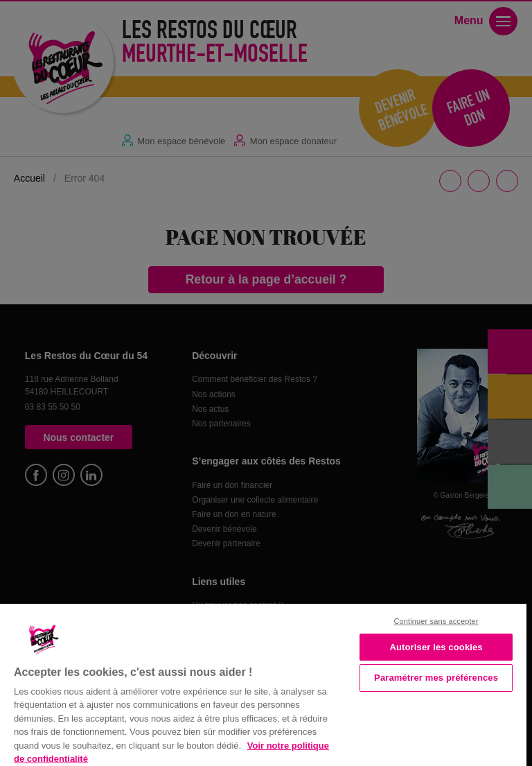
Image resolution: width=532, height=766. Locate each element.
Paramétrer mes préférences (436, 678)
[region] (263, 684)
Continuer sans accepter (436, 621)
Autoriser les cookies (436, 647)
